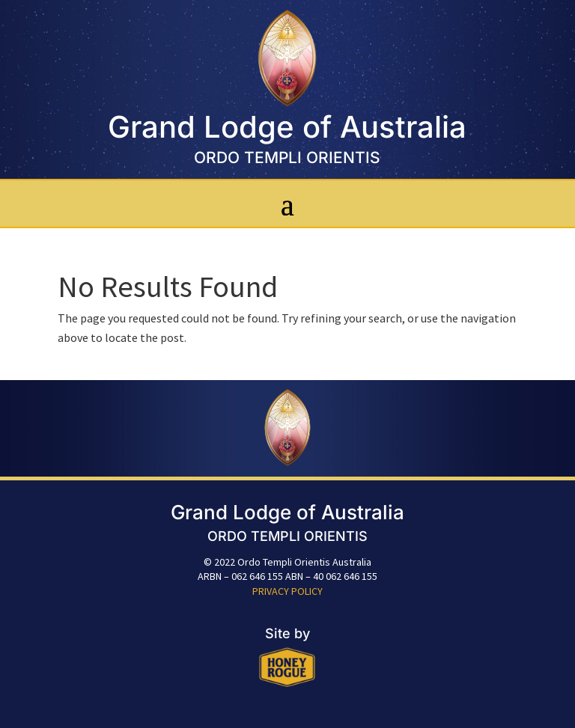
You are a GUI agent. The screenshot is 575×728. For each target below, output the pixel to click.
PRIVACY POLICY (287, 591)
